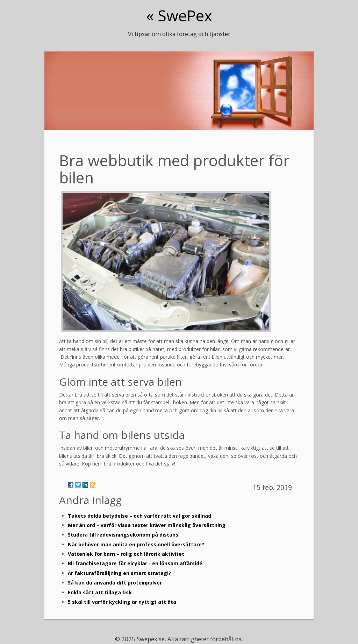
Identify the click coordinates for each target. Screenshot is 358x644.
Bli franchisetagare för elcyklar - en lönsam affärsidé (135, 563)
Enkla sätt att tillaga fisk (100, 592)
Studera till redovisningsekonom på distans (123, 535)
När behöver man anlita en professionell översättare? (136, 544)
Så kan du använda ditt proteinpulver (115, 583)
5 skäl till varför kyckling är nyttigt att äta (122, 602)
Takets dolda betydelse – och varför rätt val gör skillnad (139, 516)
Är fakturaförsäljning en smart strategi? (119, 573)
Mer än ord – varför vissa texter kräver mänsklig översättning (147, 525)
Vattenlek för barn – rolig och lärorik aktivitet (126, 554)
